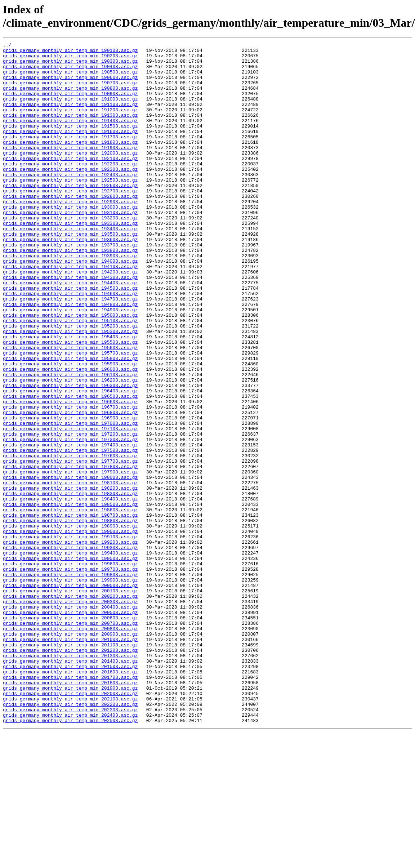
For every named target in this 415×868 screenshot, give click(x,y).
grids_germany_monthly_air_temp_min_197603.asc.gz (70, 539)
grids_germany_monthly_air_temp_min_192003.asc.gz (70, 175)
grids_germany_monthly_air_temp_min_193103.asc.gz (70, 247)
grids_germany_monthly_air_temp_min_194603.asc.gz (70, 344)
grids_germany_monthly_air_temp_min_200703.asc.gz (70, 740)
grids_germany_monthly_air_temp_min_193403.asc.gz (70, 266)
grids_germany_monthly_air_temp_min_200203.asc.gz (70, 707)
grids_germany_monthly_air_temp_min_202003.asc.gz (70, 824)
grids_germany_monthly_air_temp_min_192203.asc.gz (70, 188)
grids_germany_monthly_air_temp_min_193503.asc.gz (70, 273)
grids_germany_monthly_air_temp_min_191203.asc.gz (70, 124)
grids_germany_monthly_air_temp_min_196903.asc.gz (70, 493)
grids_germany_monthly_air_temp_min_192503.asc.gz (70, 208)
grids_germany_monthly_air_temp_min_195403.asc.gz (70, 396)
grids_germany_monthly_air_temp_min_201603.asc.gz (70, 798)
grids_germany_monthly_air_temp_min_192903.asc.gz (70, 234)
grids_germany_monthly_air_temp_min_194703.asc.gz (70, 351)
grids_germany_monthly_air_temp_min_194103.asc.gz (70, 312)
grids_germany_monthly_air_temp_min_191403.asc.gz (70, 137)
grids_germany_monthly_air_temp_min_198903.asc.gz (70, 623)
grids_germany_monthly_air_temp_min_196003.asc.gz (70, 435)
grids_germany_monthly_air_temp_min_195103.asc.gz (70, 377)
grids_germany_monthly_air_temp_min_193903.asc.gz (70, 299)
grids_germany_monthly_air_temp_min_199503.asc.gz (70, 662)
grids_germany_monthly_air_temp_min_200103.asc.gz (70, 701)
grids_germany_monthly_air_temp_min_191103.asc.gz (70, 117)
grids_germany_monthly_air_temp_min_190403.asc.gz (70, 72)
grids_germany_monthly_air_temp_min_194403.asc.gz (70, 331)
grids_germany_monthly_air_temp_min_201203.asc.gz (70, 772)
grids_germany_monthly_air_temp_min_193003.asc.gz (70, 240)
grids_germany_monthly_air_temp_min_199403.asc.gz (70, 655)
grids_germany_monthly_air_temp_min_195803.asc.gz (70, 422)
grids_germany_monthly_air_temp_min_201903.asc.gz (70, 818)
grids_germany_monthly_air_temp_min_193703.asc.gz (70, 286)
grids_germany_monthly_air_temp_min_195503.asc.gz (70, 402)
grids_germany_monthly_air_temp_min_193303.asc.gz (70, 260)
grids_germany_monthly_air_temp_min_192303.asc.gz (70, 195)
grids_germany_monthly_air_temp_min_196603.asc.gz (70, 474)
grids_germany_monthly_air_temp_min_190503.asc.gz (70, 78)
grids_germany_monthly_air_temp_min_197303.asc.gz (70, 519)
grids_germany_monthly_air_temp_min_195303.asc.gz (70, 390)
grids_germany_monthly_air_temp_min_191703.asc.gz (70, 156)
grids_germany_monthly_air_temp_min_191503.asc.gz (70, 143)
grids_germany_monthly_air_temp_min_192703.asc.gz (70, 221)
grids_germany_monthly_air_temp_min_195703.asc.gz (70, 415)
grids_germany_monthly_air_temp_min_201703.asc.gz (70, 805)
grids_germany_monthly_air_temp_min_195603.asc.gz (70, 409)
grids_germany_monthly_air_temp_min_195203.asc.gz (70, 383)
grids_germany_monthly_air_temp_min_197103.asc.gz (70, 506)
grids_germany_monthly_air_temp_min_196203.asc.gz (70, 448)
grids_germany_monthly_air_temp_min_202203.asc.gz (70, 837)
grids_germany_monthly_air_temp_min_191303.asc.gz (70, 130)
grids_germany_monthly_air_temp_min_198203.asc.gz (70, 578)
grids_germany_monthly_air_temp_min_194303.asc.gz (70, 325)
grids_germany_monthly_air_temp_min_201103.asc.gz (70, 766)
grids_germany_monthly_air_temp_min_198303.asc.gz (70, 584)
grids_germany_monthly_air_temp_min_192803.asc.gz (70, 227)
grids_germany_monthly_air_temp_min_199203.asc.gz (70, 642)
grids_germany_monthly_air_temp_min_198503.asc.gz (70, 597)
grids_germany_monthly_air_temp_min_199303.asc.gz (70, 649)
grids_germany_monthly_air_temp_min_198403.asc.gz (70, 591)
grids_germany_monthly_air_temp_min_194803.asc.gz (70, 357)
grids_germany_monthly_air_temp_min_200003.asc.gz (70, 694)
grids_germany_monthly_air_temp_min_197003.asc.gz (70, 500)
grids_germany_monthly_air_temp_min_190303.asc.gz (70, 65)
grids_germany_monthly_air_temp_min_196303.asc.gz (70, 454)
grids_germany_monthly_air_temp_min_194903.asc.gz (70, 364)
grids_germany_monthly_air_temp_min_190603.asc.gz (70, 85)
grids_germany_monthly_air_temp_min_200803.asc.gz (70, 746)
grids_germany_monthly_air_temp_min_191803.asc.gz (70, 163)
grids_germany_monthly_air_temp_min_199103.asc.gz (70, 636)
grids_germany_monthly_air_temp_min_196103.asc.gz (70, 441)
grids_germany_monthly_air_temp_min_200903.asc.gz (70, 753)
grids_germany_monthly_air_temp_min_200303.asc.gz (70, 714)
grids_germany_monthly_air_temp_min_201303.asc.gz (70, 779)
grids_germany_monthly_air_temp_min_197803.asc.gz (70, 552)
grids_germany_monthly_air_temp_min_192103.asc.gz (70, 182)
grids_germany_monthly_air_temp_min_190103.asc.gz (70, 52)
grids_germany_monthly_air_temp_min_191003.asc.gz (70, 111)
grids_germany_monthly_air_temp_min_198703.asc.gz (70, 610)
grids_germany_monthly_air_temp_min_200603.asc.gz (70, 733)
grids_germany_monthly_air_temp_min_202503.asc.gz (70, 856)
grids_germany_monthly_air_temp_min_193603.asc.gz (70, 279)
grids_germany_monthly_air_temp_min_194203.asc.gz (70, 318)
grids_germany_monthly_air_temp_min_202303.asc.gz (70, 843)
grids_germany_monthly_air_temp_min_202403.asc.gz (70, 850)
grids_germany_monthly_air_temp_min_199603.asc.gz (70, 668)
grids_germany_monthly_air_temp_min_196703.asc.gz (70, 480)
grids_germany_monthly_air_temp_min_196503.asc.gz (70, 467)
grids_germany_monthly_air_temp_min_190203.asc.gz (70, 59)
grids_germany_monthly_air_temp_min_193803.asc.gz (70, 292)
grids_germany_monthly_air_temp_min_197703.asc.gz (70, 545)
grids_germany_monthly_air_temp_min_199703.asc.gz (70, 675)
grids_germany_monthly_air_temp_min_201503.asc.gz (70, 792)
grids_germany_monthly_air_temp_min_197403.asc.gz (70, 526)
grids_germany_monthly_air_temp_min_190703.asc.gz (70, 91)
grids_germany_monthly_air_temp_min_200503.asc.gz (70, 727)
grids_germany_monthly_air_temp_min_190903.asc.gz (70, 104)
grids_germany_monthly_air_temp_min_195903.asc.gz (70, 428)
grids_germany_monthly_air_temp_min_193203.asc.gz (70, 253)
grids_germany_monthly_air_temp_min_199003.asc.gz (70, 629)
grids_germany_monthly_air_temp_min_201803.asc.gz (70, 811)
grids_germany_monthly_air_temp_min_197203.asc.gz (70, 513)
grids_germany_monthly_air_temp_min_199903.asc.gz (70, 688)
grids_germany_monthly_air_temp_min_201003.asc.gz (70, 759)
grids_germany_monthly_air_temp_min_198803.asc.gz (70, 616)
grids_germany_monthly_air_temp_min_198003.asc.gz (70, 565)
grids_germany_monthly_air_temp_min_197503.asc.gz (70, 532)
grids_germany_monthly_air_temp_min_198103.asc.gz (70, 571)
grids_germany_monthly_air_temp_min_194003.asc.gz (70, 305)
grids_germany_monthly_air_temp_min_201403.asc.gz (70, 785)
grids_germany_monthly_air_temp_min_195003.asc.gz (70, 370)
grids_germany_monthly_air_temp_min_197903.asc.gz (70, 558)
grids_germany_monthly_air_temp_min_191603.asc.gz (70, 150)
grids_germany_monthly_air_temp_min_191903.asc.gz (70, 169)
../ (7, 46)
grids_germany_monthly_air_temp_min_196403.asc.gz (70, 461)
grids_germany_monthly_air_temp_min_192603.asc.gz (70, 214)
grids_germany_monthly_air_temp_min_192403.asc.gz (70, 201)
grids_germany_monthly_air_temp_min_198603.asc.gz (70, 604)
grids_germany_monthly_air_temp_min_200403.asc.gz (70, 720)
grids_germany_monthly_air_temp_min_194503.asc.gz (70, 338)
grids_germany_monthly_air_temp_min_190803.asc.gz (70, 98)
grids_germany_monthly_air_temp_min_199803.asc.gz (70, 681)
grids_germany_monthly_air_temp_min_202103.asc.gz (70, 831)
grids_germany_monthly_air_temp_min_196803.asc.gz (70, 487)
